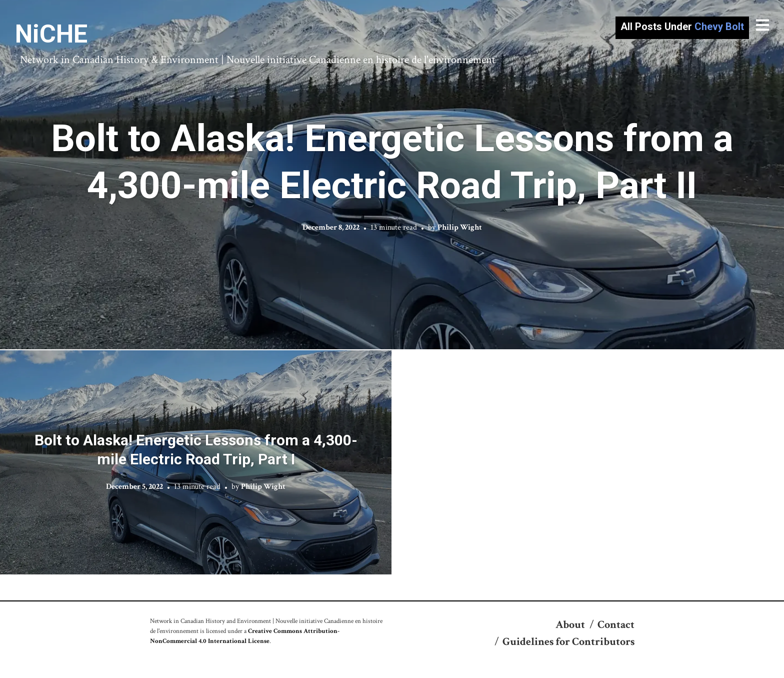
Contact (616, 625)
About (570, 625)
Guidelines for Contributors (568, 642)
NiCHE (51, 34)
